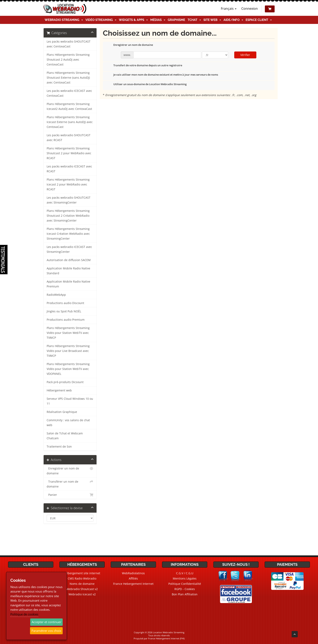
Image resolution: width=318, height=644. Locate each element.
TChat (194, 20)
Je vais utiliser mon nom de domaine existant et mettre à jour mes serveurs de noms (162, 75)
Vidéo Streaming (101, 20)
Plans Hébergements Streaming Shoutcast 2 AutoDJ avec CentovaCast (68, 60)
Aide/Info (233, 20)
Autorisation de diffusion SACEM (69, 260)
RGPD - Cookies (185, 589)
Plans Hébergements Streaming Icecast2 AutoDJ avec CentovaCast (69, 106)
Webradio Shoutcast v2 (82, 589)
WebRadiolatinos (133, 573)
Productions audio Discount (65, 303)
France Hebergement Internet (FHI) (166, 638)
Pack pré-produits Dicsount (65, 382)
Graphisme (176, 20)
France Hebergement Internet (133, 584)
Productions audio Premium (66, 320)
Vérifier (245, 55)
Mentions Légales (185, 578)
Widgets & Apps (133, 20)
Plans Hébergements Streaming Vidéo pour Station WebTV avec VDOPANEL (68, 369)
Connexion (250, 9)
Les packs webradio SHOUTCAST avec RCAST (69, 138)
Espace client (259, 20)
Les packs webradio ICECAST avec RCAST (69, 169)
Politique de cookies (24, 614)
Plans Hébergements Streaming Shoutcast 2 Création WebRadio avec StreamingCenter (68, 216)
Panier (70, 495)
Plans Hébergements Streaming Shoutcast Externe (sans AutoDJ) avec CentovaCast (68, 78)
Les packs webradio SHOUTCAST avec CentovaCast (69, 44)
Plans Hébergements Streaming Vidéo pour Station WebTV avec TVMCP (68, 333)
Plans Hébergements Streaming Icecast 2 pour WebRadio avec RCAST (68, 184)
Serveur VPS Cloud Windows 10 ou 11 (70, 401)
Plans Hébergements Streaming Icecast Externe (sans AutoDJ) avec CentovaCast (70, 122)
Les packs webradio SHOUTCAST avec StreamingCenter (69, 200)
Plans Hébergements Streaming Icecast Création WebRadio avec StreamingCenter (68, 234)
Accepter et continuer (46, 622)
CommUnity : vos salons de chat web (68, 423)
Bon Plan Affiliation (185, 594)
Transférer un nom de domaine (70, 484)
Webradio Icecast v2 (82, 594)
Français (229, 9)
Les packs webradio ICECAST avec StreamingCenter (69, 249)
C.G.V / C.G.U (185, 573)
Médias (158, 20)
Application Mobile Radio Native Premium (68, 284)
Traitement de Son (59, 447)
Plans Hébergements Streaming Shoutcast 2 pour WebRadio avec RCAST (69, 153)
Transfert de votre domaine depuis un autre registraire (144, 66)
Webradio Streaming (64, 20)
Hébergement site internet (82, 573)
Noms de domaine (82, 584)
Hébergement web (59, 390)
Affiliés (133, 578)
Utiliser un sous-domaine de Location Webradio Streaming (147, 85)
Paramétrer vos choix (46, 631)
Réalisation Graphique (62, 412)
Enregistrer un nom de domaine (70, 471)
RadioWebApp (56, 295)
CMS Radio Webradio (82, 578)
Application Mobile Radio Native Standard (68, 271)
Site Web (212, 20)
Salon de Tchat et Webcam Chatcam (65, 436)
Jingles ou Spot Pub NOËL (64, 311)
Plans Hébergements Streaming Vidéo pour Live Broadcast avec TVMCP (68, 351)
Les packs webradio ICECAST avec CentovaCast (69, 93)
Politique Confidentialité (185, 584)
